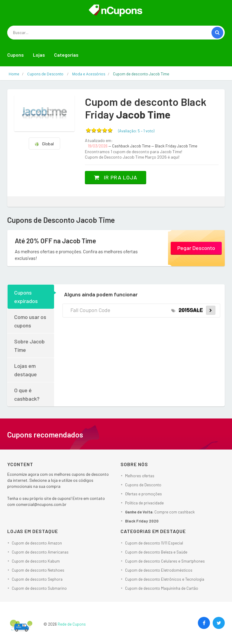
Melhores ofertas (140, 476)
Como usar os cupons (30, 321)
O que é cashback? (27, 394)
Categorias (66, 55)
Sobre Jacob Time (29, 346)
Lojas (39, 55)
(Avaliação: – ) (136, 131)
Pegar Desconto (196, 248)
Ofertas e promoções (143, 494)
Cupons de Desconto (143, 485)
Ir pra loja (116, 177)
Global (44, 144)
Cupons (16, 55)
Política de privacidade (144, 503)
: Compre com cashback (160, 512)
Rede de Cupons (72, 624)
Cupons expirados (26, 297)
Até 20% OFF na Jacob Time (55, 241)
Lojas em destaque (26, 370)
